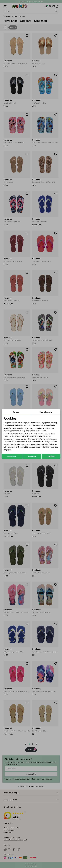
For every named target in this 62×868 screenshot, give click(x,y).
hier (15, 444)
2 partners (39, 428)
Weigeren (32, 456)
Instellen (51, 456)
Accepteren (12, 456)
